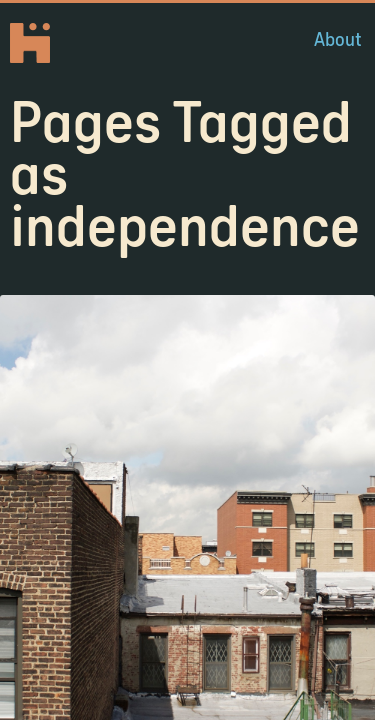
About (338, 39)
